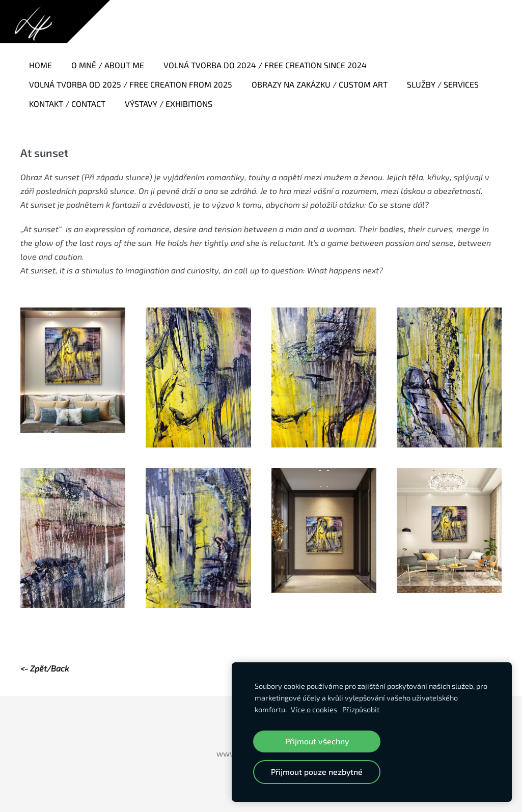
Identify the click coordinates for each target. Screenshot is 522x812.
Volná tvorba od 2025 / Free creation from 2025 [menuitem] (131, 84)
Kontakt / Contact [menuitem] (67, 104)
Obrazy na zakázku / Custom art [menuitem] (320, 84)
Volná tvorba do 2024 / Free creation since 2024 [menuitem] (265, 65)
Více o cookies (314, 709)
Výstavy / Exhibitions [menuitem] (169, 104)
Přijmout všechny (317, 741)
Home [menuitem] (40, 65)
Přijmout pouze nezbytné (317, 772)
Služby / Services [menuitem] (443, 84)
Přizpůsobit (361, 709)
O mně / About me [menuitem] (108, 65)
